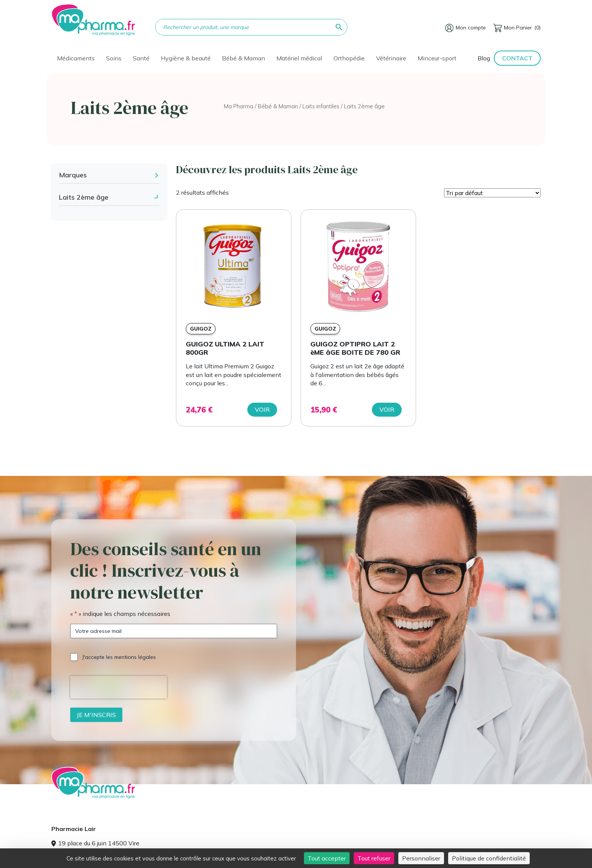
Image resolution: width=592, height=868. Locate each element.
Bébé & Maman (244, 58)
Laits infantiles (321, 106)
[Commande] (492, 193)
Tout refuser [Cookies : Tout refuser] (374, 858)
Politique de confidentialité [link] (489, 858)
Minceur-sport (437, 58)
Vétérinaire (391, 58)
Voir (262, 409)
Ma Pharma (239, 106)
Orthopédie (349, 58)
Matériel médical (299, 58)
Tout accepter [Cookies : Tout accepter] (327, 858)
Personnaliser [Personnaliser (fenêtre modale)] (421, 858)
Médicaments (76, 58)
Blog (484, 58)
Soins (114, 58)
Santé (141, 58)
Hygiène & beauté (186, 58)
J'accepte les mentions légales (119, 657)
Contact (517, 58)
